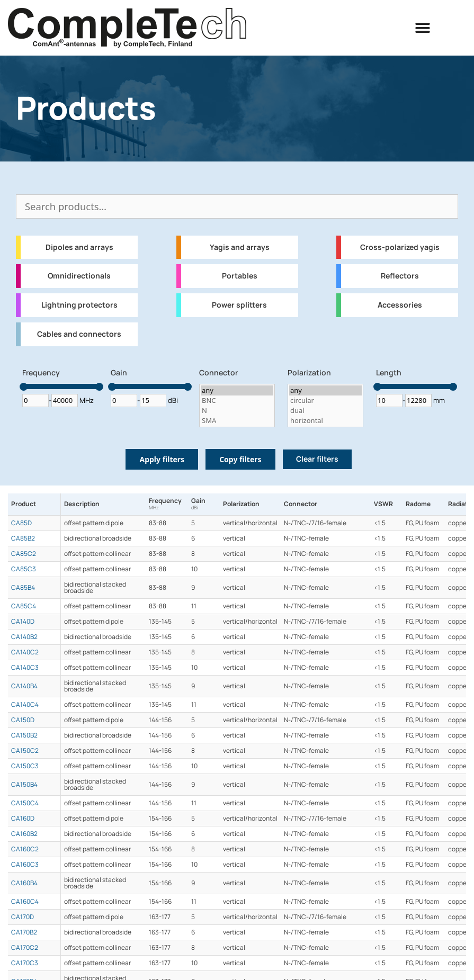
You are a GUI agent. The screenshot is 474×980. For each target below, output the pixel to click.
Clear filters (317, 459)
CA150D (23, 720)
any (237, 390)
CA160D (23, 819)
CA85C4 (24, 606)
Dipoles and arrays (79, 247)
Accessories (400, 305)
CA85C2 (24, 554)
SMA (237, 421)
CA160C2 (25, 849)
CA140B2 (24, 637)
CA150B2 (24, 735)
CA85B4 (23, 588)
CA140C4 (25, 705)
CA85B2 (23, 538)
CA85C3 (24, 569)
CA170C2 (25, 948)
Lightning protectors (79, 305)
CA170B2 (24, 932)
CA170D (23, 917)
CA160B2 (24, 834)
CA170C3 (25, 963)
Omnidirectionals (79, 276)
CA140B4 (24, 686)
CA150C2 (25, 751)
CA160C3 (25, 865)
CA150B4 (24, 785)
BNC (237, 401)
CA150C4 (25, 803)
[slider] (24, 387)
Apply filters (162, 459)
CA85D (21, 523)
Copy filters (240, 459)
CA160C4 (25, 902)
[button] (423, 28)
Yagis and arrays (240, 247)
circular (325, 401)
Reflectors (400, 276)
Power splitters (239, 305)
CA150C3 (25, 766)
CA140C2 (25, 652)
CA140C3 (25, 668)
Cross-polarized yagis (400, 247)
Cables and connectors (79, 334)
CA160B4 (24, 883)
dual (325, 411)
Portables (240, 276)
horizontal (325, 421)
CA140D (23, 622)
